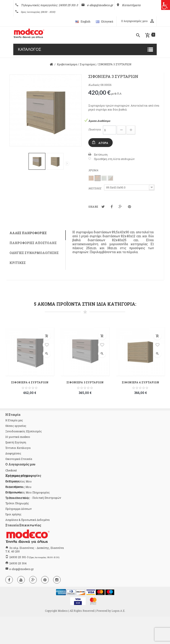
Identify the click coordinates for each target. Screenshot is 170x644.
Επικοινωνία (14, 520)
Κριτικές (18, 263)
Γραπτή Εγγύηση (16, 442)
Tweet (103, 207)
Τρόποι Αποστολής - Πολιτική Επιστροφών (33, 525)
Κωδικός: (94, 85)
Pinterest (129, 207)
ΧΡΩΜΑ (94, 170)
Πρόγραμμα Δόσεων (18, 536)
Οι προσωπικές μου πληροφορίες (28, 492)
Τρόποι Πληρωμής (17, 531)
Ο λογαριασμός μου (19, 476)
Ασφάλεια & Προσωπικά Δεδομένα (27, 547)
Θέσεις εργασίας (16, 426)
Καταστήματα (14, 514)
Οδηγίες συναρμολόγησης (34, 253)
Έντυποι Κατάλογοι (18, 448)
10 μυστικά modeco (18, 437)
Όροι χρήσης (13, 542)
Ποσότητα (95, 129)
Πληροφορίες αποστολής (33, 243)
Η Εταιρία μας (14, 420)
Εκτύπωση (101, 154)
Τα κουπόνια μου (17, 498)
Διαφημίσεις (13, 453)
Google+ (120, 207)
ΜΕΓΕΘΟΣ (95, 188)
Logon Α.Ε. (118, 638)
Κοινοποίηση (112, 207)
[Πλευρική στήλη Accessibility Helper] (165, 5)
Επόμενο (67, 164)
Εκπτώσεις (12, 508)
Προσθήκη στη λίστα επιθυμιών (114, 159)
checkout (11, 470)
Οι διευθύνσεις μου (18, 487)
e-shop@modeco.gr (21, 596)
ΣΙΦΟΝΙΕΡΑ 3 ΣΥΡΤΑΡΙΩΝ (85, 382)
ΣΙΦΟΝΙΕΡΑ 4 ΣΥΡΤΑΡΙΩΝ (30, 382)
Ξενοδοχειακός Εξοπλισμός (24, 431)
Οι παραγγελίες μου (18, 481)
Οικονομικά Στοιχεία (19, 459)
